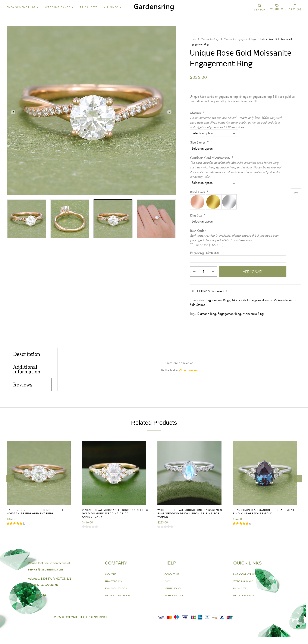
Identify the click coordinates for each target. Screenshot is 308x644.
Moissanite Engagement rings (240, 39)
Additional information (27, 370)
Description (27, 354)
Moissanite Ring (253, 314)
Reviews (23, 385)
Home (193, 39)
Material (197, 113)
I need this (209, 245)
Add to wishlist (296, 194)
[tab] (32, 354)
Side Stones (199, 142)
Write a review (188, 370)
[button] (295, 7)
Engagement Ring (229, 314)
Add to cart (253, 271)
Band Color (199, 192)
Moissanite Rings (210, 39)
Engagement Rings (218, 300)
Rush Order (198, 231)
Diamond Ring (207, 314)
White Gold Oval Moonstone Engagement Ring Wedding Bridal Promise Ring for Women (191, 513)
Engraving (204, 253)
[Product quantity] (203, 271)
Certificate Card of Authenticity (211, 158)
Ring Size (198, 215)
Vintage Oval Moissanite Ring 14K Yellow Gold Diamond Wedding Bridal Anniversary (115, 513)
